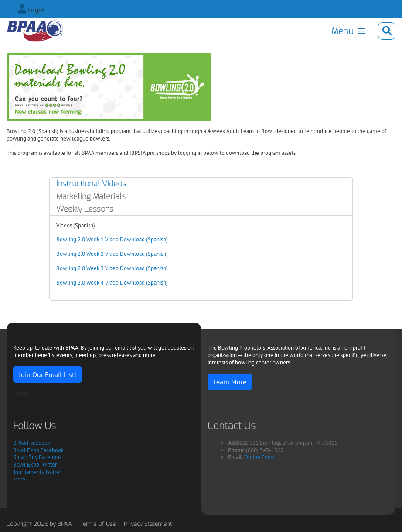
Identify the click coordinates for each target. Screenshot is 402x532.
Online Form (259, 457)
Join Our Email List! (48, 374)
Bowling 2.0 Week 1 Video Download (100, 239)
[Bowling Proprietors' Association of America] (35, 31)
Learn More (230, 382)
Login (36, 10)
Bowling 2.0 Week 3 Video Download (100, 268)
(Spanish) (156, 239)
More (19, 479)
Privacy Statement (148, 524)
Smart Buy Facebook (37, 457)
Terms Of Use (98, 524)
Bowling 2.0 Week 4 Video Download (100, 283)
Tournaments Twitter (37, 472)
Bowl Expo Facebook (38, 450)
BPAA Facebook (32, 443)
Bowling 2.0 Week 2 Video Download (100, 254)
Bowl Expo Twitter (35, 465)
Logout (21, 393)
